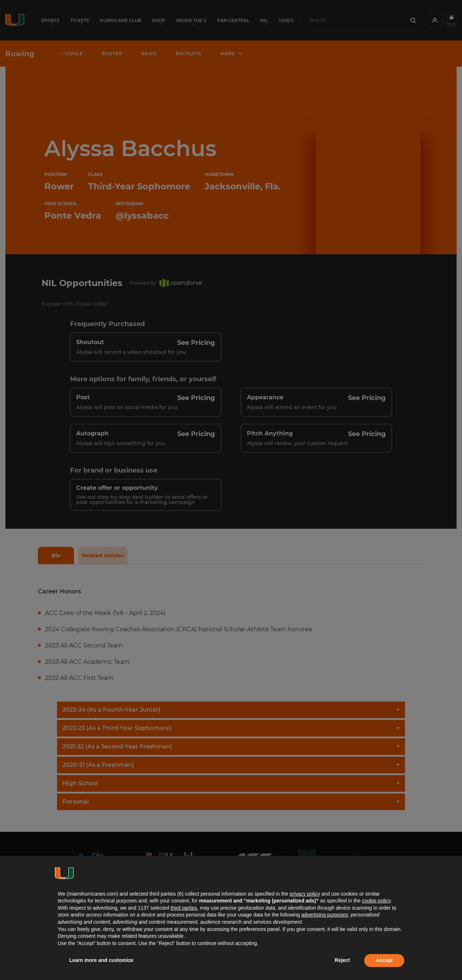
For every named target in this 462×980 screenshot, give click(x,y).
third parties (184, 908)
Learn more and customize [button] (101, 960)
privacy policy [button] (305, 894)
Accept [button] (384, 960)
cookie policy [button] (376, 901)
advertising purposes (325, 915)
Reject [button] (342, 960)
